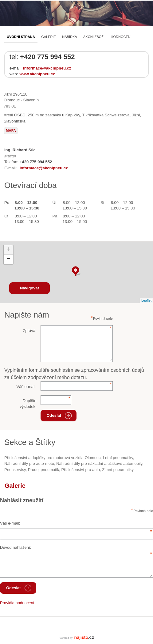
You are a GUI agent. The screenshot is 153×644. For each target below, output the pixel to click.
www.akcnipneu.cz (37, 74)
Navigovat (29, 288)
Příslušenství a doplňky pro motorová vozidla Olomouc (53, 458)
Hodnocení (121, 37)
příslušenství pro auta (81, 470)
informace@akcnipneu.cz (47, 68)
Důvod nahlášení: (16, 547)
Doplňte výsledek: (28, 404)
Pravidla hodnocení (17, 603)
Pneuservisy (15, 470)
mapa (11, 130)
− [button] (8, 259)
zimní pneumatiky (118, 470)
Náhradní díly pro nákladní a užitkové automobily (99, 463)
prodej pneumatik (43, 470)
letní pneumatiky (118, 458)
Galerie (49, 37)
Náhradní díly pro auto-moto (29, 463)
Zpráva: (29, 331)
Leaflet (146, 300)
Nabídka (69, 37)
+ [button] (8, 250)
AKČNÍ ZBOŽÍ (94, 37)
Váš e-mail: (26, 387)
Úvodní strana (21, 37)
